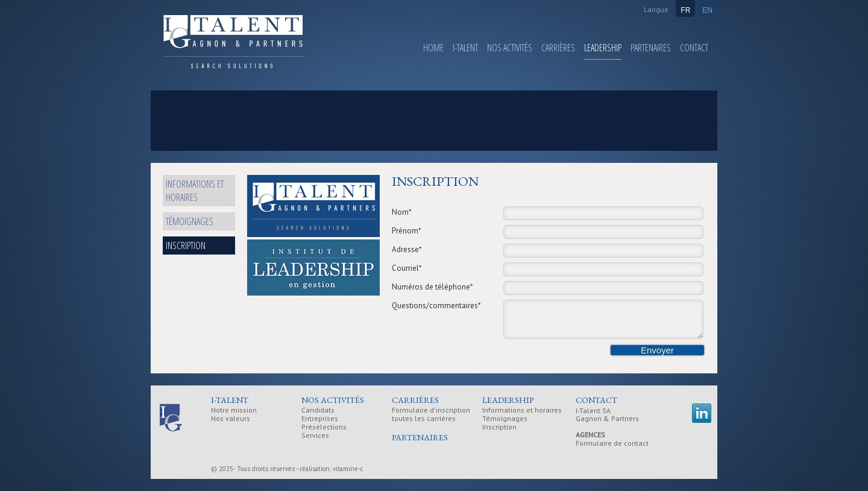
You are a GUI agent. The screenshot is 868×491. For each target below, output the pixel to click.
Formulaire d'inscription (431, 410)
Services (315, 436)
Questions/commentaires (436, 306)
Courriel (407, 268)
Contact (694, 48)
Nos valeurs (231, 419)
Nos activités (510, 48)
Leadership (603, 48)
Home (433, 48)
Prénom (407, 231)
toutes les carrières (424, 419)
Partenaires (651, 48)
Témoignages (190, 221)
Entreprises (320, 419)
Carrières (558, 48)
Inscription (186, 245)
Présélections (324, 427)
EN (707, 10)
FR (685, 10)
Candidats (318, 410)
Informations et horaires (195, 191)
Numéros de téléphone (432, 287)
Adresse (407, 249)
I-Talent (465, 48)
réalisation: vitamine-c (331, 469)
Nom (402, 212)
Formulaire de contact (612, 443)
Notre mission (234, 410)
